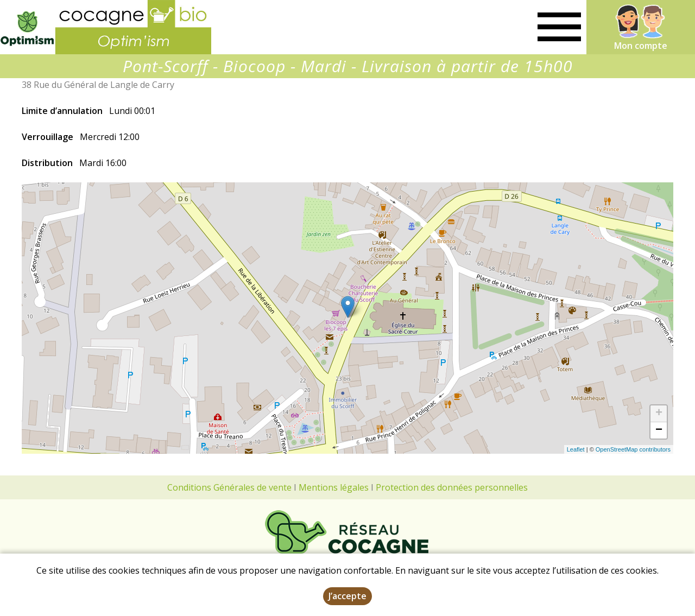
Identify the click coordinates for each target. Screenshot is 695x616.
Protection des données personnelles (452, 487)
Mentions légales (334, 487)
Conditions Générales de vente (229, 487)
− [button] (659, 430)
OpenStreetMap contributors (633, 449)
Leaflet (576, 449)
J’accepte (347, 596)
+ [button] (659, 414)
